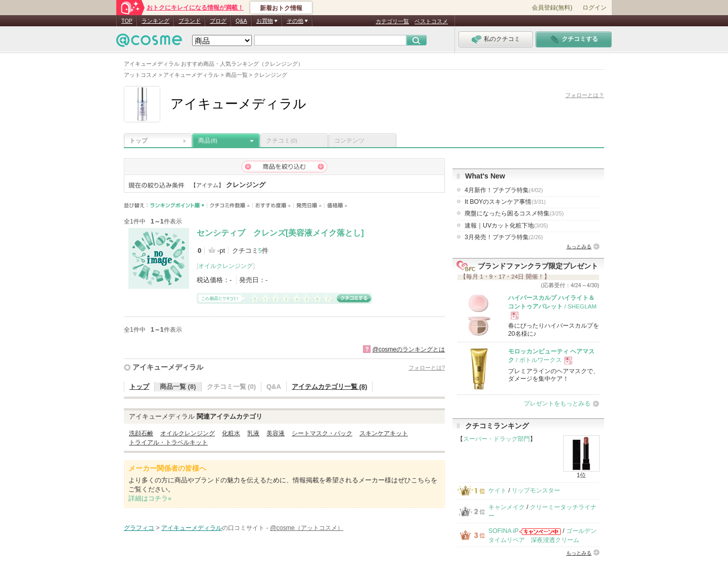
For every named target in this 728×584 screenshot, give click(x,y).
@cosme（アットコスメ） (307, 528)
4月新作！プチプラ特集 (504, 190)
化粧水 (231, 433)
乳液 (253, 433)
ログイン (595, 8)
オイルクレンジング (225, 266)
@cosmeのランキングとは (408, 349)
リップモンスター (536, 490)
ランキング (155, 21)
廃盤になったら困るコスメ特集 (514, 213)
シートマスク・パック (322, 433)
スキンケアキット (384, 433)
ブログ (218, 21)
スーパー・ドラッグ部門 (496, 439)
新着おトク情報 (281, 8)
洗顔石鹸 (141, 433)
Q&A (241, 21)
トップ (139, 141)
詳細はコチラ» (150, 498)
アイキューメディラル (168, 367)
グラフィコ (139, 528)
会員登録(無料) (552, 8)
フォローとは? (427, 368)
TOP (127, 21)
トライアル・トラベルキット (168, 442)
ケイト (497, 490)
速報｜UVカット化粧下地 (506, 226)
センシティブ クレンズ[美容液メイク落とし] (280, 233)
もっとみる (579, 246)
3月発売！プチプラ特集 (504, 237)
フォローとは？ (585, 95)
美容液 (276, 433)
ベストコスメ (431, 21)
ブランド (190, 21)
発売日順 (309, 206)
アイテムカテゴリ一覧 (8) (330, 387)
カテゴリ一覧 (392, 21)
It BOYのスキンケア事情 (505, 202)
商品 (208, 141)
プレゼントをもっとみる (557, 403)
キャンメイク (507, 507)
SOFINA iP (504, 531)
